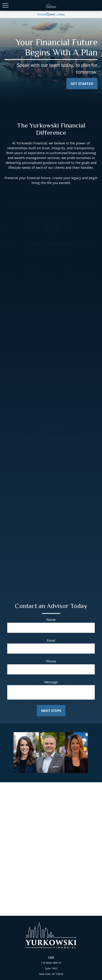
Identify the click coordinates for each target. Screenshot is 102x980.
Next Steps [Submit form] (51, 711)
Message (51, 682)
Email (51, 640)
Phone (51, 661)
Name (51, 620)
